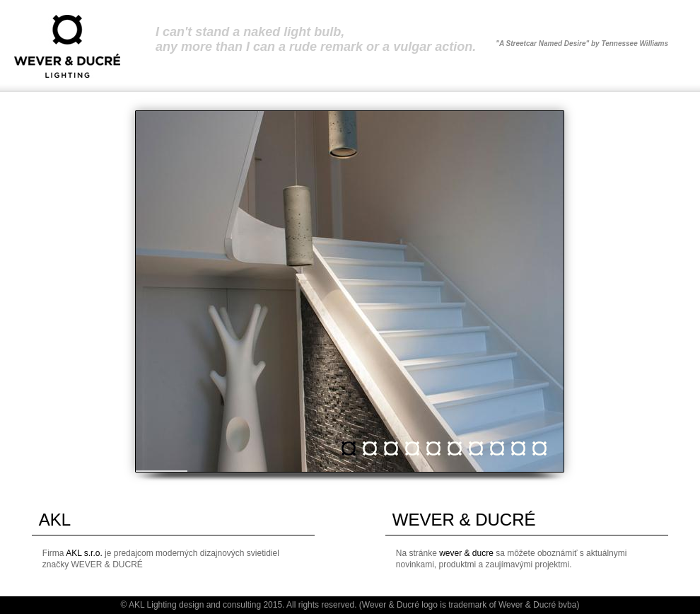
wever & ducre (466, 553)
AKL (55, 520)
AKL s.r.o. (84, 553)
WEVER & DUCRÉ (464, 520)
